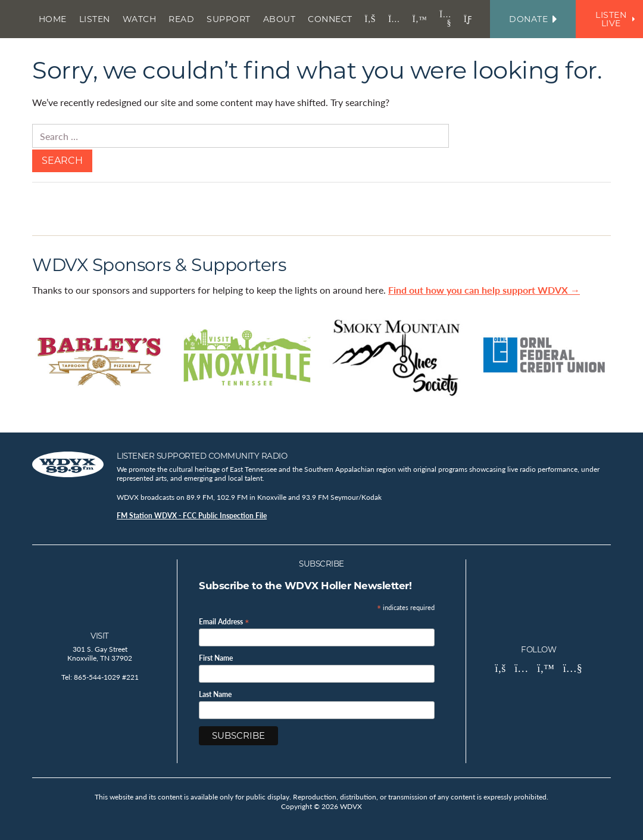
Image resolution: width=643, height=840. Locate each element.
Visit (100, 636)
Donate (533, 19)
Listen (95, 19)
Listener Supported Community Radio (202, 456)
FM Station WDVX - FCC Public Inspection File (192, 516)
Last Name (215, 695)
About (280, 19)
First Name (216, 658)
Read (181, 19)
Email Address (224, 621)
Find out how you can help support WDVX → (484, 290)
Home (53, 19)
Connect (330, 19)
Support (229, 19)
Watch (140, 19)
